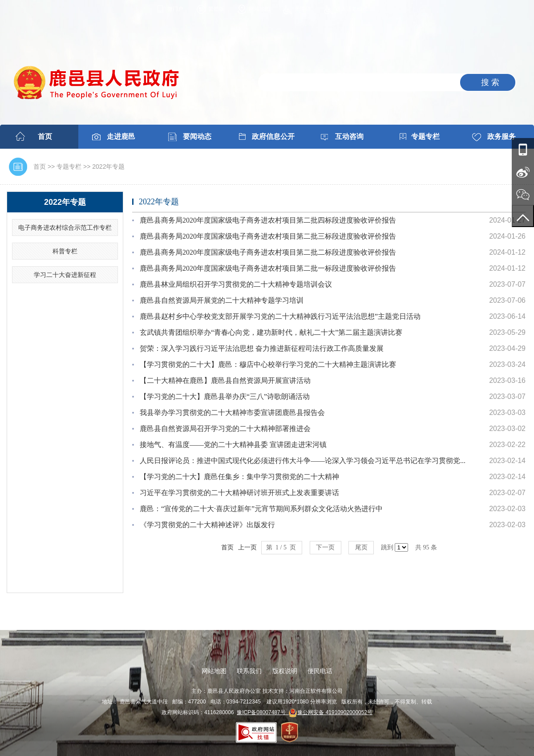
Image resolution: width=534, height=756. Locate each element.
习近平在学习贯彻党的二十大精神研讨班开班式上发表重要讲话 (239, 493)
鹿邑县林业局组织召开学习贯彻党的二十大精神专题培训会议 (236, 284)
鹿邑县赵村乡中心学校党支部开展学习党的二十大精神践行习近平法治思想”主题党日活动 (280, 316)
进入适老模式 (352, 9)
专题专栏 (425, 136)
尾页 (361, 547)
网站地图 (259, 9)
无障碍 (303, 9)
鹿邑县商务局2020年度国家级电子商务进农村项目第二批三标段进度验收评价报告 (268, 236)
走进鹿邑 (121, 136)
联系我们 (249, 671)
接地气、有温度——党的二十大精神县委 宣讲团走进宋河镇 (233, 445)
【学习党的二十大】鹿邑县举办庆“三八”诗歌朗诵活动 (225, 396)
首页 (45, 136)
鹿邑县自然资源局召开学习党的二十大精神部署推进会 (225, 429)
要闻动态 (197, 136)
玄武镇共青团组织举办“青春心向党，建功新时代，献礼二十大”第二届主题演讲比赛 (271, 332)
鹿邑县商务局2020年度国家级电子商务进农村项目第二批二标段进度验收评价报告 (268, 252)
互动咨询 (349, 136)
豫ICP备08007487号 (263, 712)
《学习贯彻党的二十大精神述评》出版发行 (207, 525)
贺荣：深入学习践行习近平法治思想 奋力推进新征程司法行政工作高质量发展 (262, 348)
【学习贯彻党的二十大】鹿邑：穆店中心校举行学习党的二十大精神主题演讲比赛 (268, 364)
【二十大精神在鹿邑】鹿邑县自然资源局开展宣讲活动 (225, 380)
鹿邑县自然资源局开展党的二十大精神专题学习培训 (222, 300)
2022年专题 (108, 167)
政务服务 (502, 136)
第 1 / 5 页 (282, 547)
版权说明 (285, 671)
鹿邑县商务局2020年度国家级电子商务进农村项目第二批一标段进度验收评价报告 (268, 268)
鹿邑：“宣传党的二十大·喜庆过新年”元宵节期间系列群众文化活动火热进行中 (261, 509)
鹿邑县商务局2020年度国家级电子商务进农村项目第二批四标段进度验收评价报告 (268, 220)
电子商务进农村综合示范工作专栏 (65, 228)
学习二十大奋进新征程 (65, 275)
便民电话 (320, 671)
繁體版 (216, 9)
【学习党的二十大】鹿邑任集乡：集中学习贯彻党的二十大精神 (239, 477)
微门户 (175, 9)
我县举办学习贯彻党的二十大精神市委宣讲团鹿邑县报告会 (232, 413)
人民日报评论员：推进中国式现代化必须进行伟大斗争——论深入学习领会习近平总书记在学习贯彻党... (303, 461)
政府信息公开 (273, 136)
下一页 (326, 547)
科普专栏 (65, 251)
